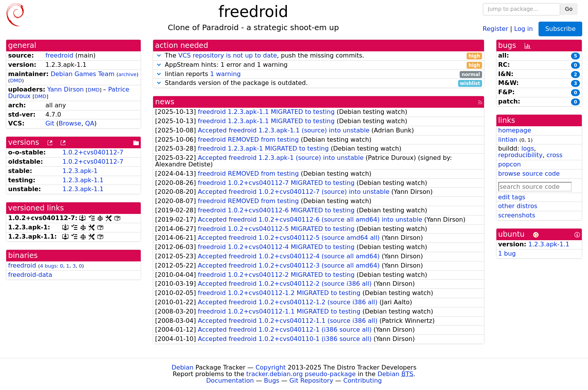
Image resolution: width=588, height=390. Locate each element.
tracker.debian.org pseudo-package (301, 374)
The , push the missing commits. (318, 56)
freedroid (59, 55)
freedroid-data (30, 275)
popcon (510, 164)
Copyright (271, 367)
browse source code (529, 174)
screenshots (517, 215)
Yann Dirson (65, 89)
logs (527, 148)
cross (555, 155)
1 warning (225, 74)
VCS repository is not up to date (228, 55)
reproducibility (521, 155)
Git (50, 123)
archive (127, 74)
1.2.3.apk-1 (80, 171)
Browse (70, 123)
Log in (523, 28)
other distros (518, 206)
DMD (16, 81)
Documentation (230, 381)
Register (496, 28)
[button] (159, 55)
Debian (183, 367)
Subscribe (560, 29)
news (165, 102)
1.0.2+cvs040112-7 (93, 152)
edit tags (512, 197)
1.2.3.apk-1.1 (83, 180)
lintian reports (318, 74)
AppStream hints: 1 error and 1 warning (318, 65)
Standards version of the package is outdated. (318, 83)
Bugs (272, 381)
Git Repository (311, 381)
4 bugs (48, 266)
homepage (515, 130)
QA (90, 123)
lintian (508, 140)
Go (569, 9)
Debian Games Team (83, 74)
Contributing (363, 381)
